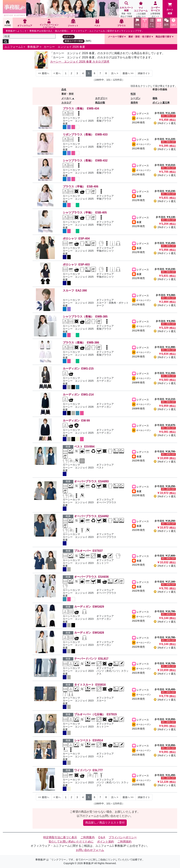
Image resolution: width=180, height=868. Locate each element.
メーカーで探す (116, 37)
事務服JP (33, 47)
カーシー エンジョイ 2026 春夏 (64, 47)
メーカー (66, 98)
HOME (8, 23)
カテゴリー (101, 98)
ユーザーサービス (155, 10)
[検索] (30, 36)
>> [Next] (128, 73)
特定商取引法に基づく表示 (60, 837)
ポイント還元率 (161, 103)
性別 (133, 94)
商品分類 (100, 103)
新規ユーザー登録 (74, 41)
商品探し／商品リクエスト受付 (105, 823)
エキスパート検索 (126, 10)
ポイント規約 (105, 842)
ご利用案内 (88, 837)
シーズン (136, 98)
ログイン (69, 37)
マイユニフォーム (141, 10)
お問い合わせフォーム (90, 850)
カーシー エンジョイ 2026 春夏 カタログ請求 (80, 62)
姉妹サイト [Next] (144, 73)
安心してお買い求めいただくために (71, 842)
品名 (64, 89)
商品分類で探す (164, 37)
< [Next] (57, 73)
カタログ (66, 103)
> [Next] (115, 73)
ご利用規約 (124, 842)
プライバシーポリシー (123, 837)
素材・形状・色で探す (140, 37)
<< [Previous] (44, 73)
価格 (155, 98)
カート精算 (170, 9)
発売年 (134, 103)
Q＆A (102, 837)
